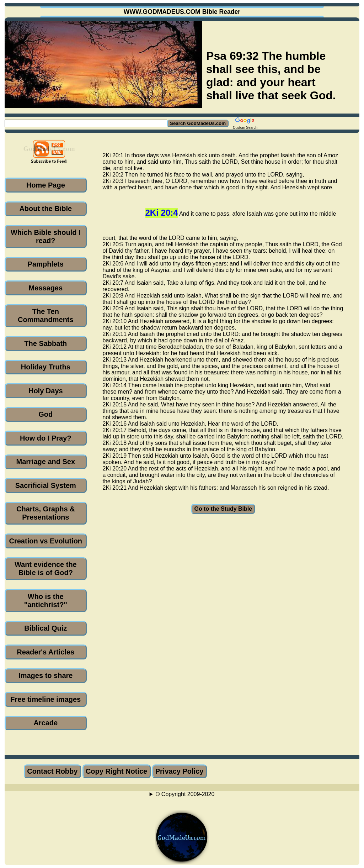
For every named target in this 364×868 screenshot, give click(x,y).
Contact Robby (52, 771)
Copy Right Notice (116, 771)
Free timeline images (45, 699)
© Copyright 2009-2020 (185, 794)
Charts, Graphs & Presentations (45, 513)
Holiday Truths (46, 367)
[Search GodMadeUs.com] (86, 123)
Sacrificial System (46, 485)
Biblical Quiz (45, 628)
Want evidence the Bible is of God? (46, 569)
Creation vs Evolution (46, 541)
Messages (45, 288)
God (45, 414)
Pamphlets (46, 264)
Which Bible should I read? (46, 236)
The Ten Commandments (46, 315)
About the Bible (45, 209)
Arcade (45, 723)
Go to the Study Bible (223, 509)
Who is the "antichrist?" (46, 601)
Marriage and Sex (45, 462)
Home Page (46, 185)
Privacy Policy (180, 771)
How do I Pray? (45, 438)
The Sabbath (45, 343)
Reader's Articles (45, 652)
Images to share (45, 675)
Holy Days (46, 391)
